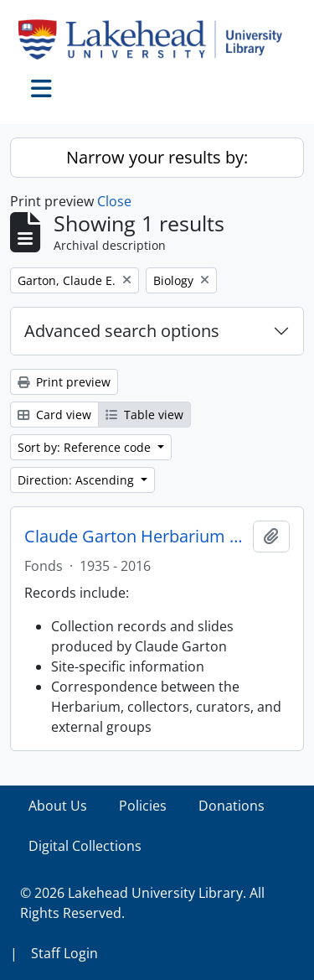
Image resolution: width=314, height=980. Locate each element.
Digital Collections (85, 846)
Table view (144, 415)
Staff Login (64, 953)
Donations (232, 806)
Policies (143, 806)
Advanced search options (122, 331)
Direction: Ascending (77, 480)
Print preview (64, 382)
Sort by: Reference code (86, 447)
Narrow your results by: (157, 157)
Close (114, 201)
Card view (54, 415)
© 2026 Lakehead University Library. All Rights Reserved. (142, 903)
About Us (58, 806)
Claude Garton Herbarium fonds (135, 537)
